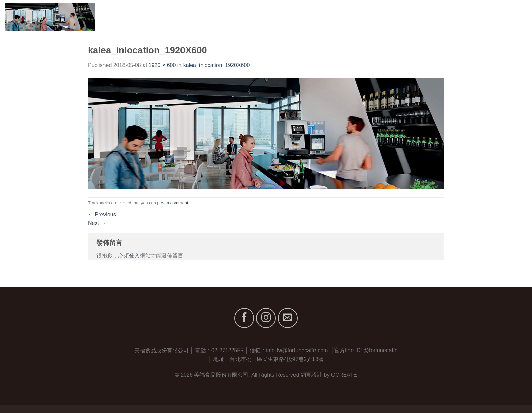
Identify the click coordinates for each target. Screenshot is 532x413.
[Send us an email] (288, 318)
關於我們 (409, 17)
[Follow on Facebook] (244, 318)
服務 (460, 17)
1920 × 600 (162, 65)
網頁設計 (311, 375)
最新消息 (485, 17)
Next (97, 223)
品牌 (437, 17)
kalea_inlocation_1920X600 (217, 65)
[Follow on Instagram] (266, 318)
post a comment (173, 203)
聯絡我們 (516, 17)
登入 (134, 256)
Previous (102, 214)
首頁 (384, 17)
